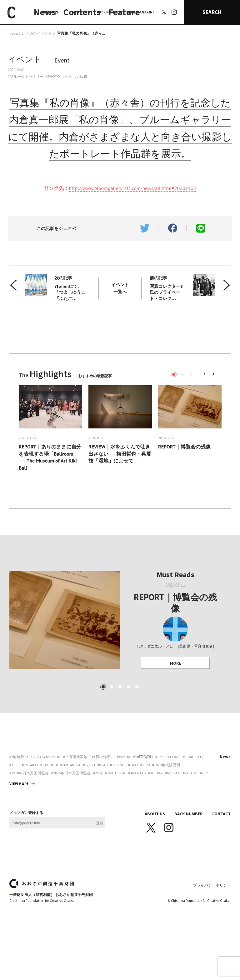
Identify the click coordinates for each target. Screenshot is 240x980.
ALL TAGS (50, 12)
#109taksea (70, 765)
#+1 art (174, 757)
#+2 (200, 757)
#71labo (190, 773)
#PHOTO (53, 77)
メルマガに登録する (26, 813)
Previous (205, 374)
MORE (175, 663)
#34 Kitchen (115, 773)
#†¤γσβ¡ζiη (143, 757)
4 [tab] (128, 687)
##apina (124, 757)
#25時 (98, 773)
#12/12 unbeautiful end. (104, 765)
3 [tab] (191, 374)
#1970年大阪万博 (166, 765)
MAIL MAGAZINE (141, 12)
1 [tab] (174, 374)
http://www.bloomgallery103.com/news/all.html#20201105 (132, 188)
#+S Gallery (32, 765)
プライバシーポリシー (212, 885)
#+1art (189, 757)
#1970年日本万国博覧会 (29, 773)
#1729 (145, 765)
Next (215, 374)
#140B (133, 765)
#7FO (204, 773)
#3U (151, 773)
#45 (160, 773)
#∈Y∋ (160, 757)
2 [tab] (182, 374)
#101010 (51, 765)
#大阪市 (81, 77)
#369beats (137, 773)
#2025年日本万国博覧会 (71, 773)
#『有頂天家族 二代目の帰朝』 (89, 757)
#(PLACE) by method (44, 757)
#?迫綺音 (17, 757)
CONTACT (221, 814)
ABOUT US (81, 12)
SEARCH (212, 12)
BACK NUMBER (109, 12)
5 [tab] (137, 687)
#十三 (67, 77)
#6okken (173, 773)
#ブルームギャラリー (26, 77)
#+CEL (14, 765)
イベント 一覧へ (120, 288)
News (225, 757)
